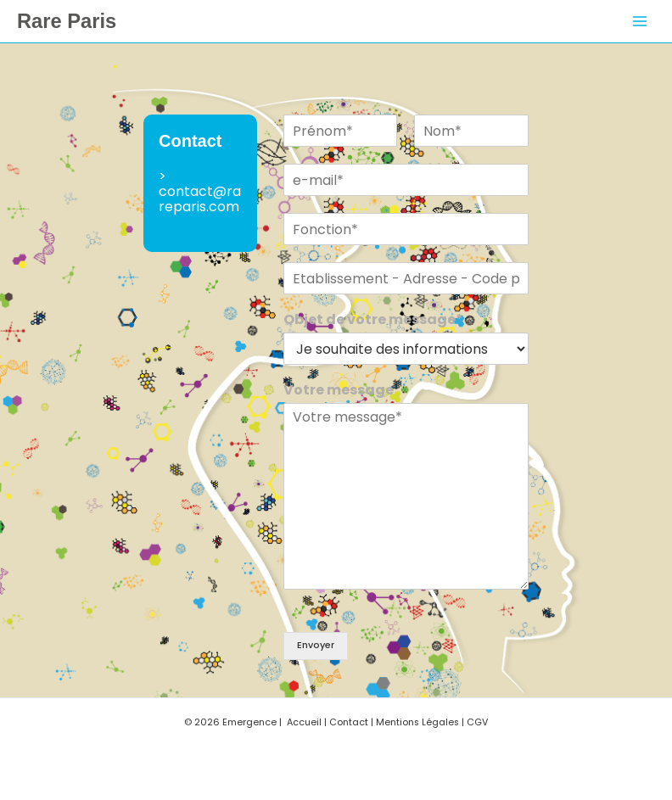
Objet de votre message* (373, 320)
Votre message (339, 391)
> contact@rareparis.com (200, 191)
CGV (477, 722)
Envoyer (316, 645)
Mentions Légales (417, 722)
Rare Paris (67, 21)
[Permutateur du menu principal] (640, 21)
